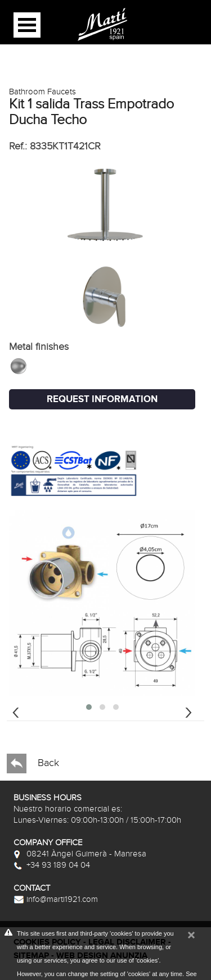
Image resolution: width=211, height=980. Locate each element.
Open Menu (27, 25)
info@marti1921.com (56, 899)
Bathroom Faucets (42, 92)
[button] (89, 707)
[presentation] (16, 711)
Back (33, 764)
